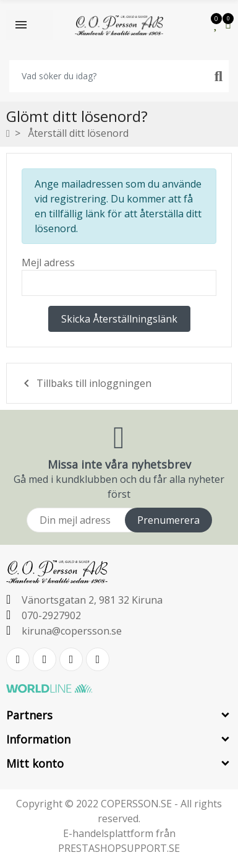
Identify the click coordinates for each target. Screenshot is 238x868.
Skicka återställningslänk (119, 319)
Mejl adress (48, 263)
